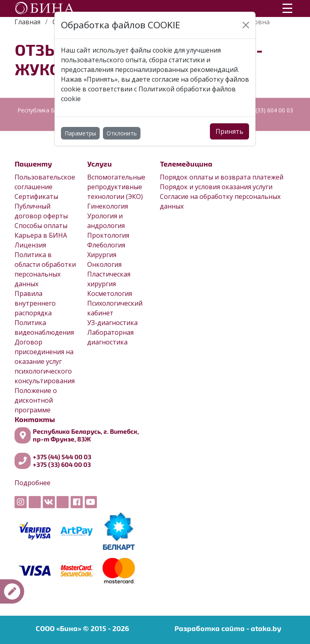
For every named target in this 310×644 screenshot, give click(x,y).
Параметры (80, 133)
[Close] (246, 25)
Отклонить (122, 133)
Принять (229, 131)
